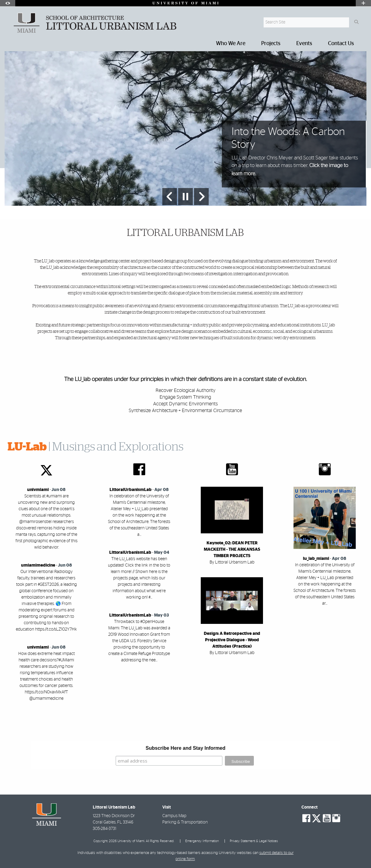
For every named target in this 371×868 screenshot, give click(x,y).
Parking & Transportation (185, 822)
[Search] (356, 22)
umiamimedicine (38, 565)
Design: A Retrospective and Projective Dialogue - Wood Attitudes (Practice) (232, 640)
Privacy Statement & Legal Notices (254, 841)
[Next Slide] (201, 197)
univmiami (38, 490)
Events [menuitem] (304, 44)
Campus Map (174, 816)
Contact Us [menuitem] (341, 44)
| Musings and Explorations (95, 447)
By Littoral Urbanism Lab (232, 562)
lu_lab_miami (316, 559)
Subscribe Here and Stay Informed (185, 748)
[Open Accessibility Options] (8, 3)
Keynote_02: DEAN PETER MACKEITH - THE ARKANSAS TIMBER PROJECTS (232, 550)
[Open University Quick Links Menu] (363, 3)
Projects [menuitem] (271, 44)
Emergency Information (202, 841)
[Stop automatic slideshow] (185, 197)
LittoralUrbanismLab (131, 490)
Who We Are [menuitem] (231, 44)
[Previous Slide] (170, 197)
